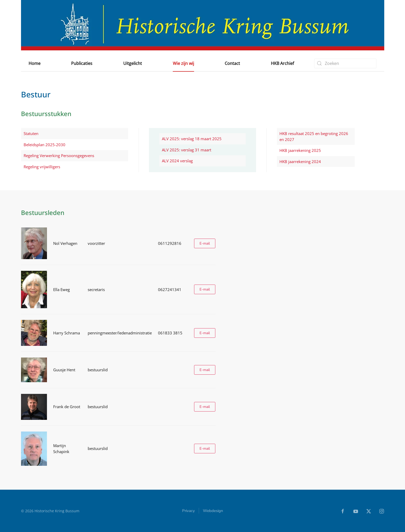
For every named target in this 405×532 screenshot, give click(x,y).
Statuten (31, 133)
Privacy (188, 511)
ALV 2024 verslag (177, 161)
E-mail (205, 243)
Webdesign (213, 511)
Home (35, 63)
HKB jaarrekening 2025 (300, 150)
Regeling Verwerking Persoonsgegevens (59, 156)
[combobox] (345, 63)
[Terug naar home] (203, 25)
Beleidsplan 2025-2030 (44, 145)
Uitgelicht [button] (133, 63)
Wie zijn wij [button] (183, 63)
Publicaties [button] (82, 63)
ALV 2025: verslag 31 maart (187, 150)
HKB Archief (282, 63)
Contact (232, 63)
